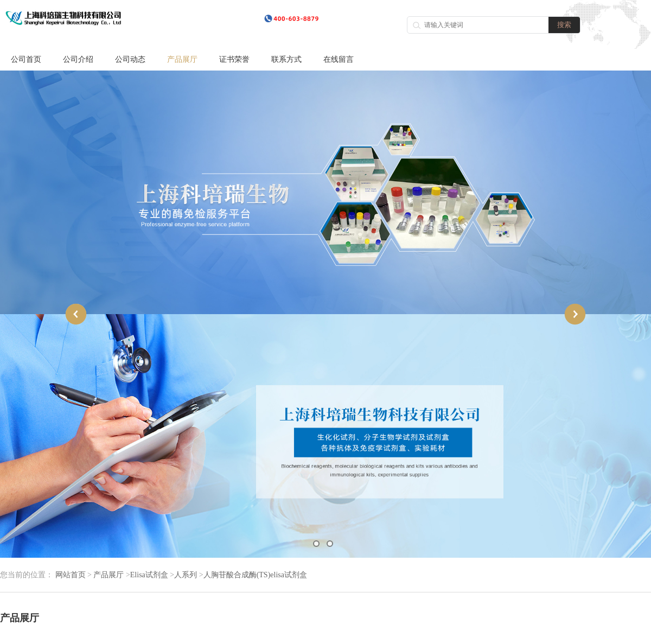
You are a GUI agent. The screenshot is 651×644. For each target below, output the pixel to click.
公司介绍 (78, 59)
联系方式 (286, 59)
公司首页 (26, 59)
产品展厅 (182, 59)
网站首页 (71, 575)
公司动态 (130, 59)
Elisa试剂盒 (149, 575)
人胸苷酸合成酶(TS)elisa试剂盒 (255, 575)
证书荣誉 (234, 59)
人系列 (186, 575)
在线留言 (339, 59)
